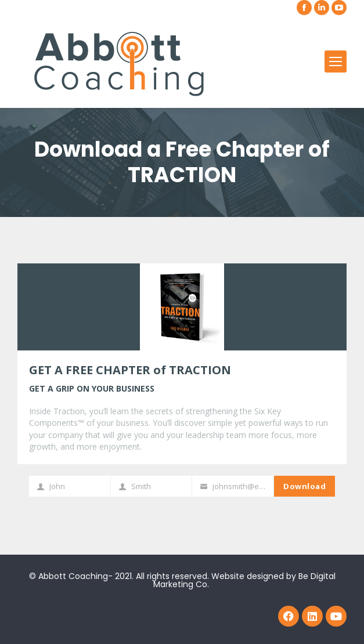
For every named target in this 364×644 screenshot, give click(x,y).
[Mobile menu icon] (336, 61)
